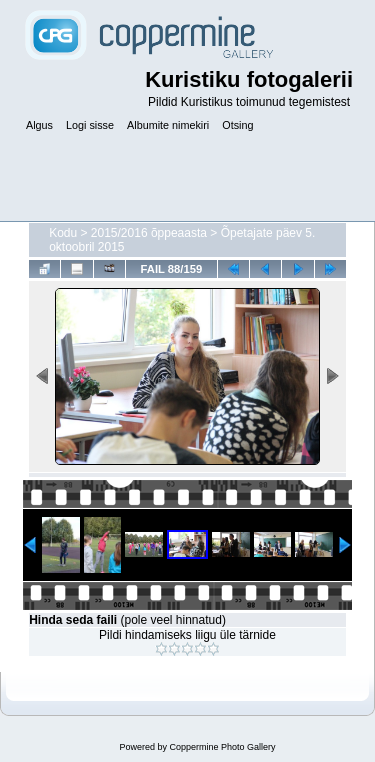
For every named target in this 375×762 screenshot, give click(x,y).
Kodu (63, 233)
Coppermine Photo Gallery (222, 747)
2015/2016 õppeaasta (149, 233)
